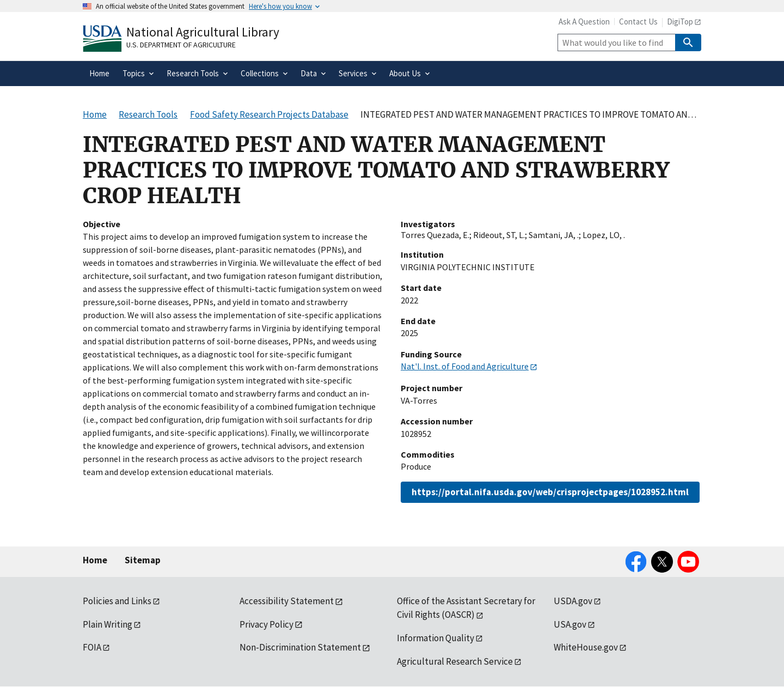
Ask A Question (584, 22)
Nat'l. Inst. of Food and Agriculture (465, 366)
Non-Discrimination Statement (300, 647)
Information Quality (436, 638)
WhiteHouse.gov (586, 647)
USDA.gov (573, 601)
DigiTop (680, 22)
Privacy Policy (267, 624)
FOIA (92, 647)
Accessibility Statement (287, 601)
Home (95, 560)
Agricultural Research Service (455, 661)
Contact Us (638, 22)
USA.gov (570, 624)
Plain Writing (108, 624)
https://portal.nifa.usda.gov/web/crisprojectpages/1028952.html (550, 492)
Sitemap (143, 560)
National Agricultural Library (203, 32)
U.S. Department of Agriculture (181, 45)
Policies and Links (117, 601)
